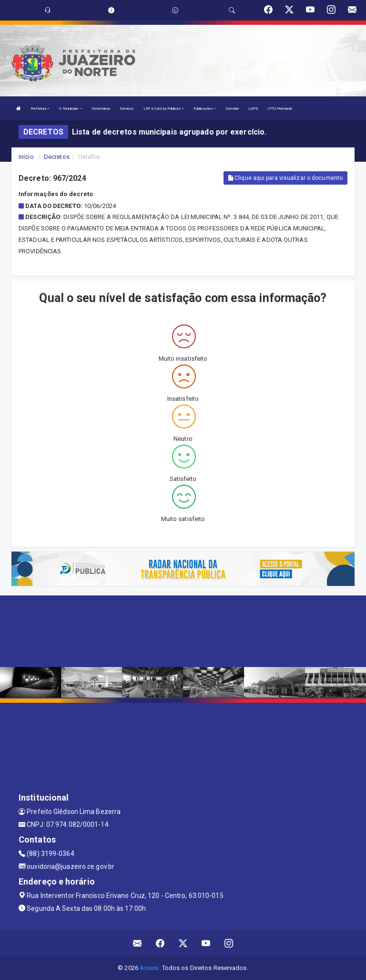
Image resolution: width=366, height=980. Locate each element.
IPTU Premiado (280, 109)
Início (26, 157)
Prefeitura (40, 109)
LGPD (253, 109)
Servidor (232, 109)
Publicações (205, 109)
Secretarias (101, 109)
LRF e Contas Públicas (164, 109)
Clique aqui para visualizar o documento (285, 178)
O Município (70, 109)
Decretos (57, 157)
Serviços (127, 109)
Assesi (149, 968)
